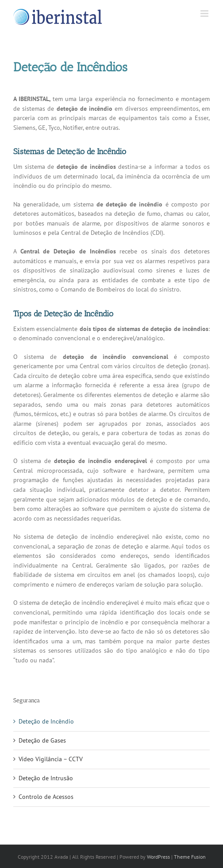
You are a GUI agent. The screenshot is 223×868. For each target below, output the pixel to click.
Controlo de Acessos (46, 797)
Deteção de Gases (42, 740)
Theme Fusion (190, 857)
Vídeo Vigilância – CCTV (51, 759)
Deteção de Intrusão (46, 778)
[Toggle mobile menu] (205, 14)
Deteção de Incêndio (46, 721)
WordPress (158, 857)
